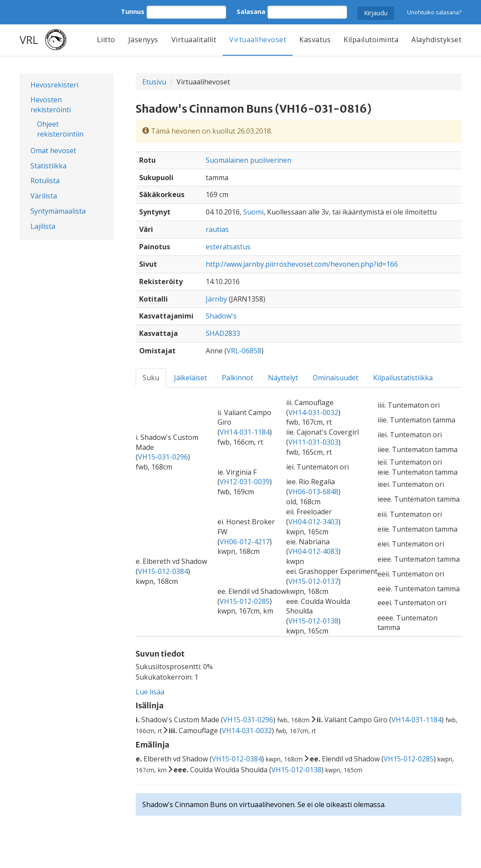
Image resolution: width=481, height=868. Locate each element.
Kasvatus (315, 40)
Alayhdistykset (436, 40)
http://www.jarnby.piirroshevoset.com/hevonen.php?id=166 (302, 264)
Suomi (253, 212)
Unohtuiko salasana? (434, 12)
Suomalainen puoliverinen (249, 160)
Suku (151, 378)
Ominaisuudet (336, 378)
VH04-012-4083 (313, 551)
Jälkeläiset (190, 378)
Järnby (216, 299)
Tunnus (133, 12)
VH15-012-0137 (313, 581)
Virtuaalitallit (194, 40)
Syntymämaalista (58, 211)
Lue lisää (150, 692)
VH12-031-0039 (245, 482)
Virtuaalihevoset (258, 40)
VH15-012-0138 (313, 621)
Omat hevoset (53, 151)
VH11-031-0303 (313, 442)
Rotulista (45, 181)
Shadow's (221, 316)
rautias (217, 229)
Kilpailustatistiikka (403, 378)
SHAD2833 (223, 333)
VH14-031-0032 (313, 412)
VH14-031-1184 (245, 432)
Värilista (44, 196)
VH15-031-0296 (163, 457)
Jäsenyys (143, 40)
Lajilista (43, 226)
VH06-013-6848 (313, 492)
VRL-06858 (244, 351)
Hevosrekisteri (54, 85)
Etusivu (154, 82)
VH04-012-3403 (313, 522)
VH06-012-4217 (245, 542)
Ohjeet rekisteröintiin (60, 129)
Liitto (106, 40)
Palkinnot (237, 378)
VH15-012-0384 (163, 571)
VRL (29, 40)
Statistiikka (48, 166)
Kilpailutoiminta (371, 40)
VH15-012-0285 (245, 601)
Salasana (251, 12)
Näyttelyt (283, 378)
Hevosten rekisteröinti (51, 105)
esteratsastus (228, 247)
